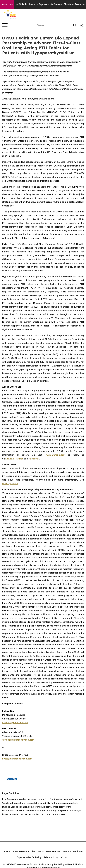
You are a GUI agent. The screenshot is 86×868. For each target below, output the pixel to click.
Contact (65, 857)
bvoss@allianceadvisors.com (17, 759)
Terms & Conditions (73, 851)
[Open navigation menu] (5, 25)
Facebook (34, 459)
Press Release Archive (24, 851)
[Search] (53, 25)
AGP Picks (7, 4)
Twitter (19, 459)
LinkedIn (10, 459)
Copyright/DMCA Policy (29, 857)
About (7, 851)
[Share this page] (82, 25)
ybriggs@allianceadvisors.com (18, 740)
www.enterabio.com (55, 455)
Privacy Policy (51, 857)
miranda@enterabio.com (15, 722)
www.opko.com (10, 484)
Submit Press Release (49, 851)
